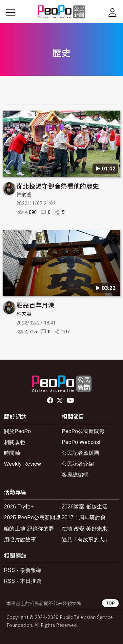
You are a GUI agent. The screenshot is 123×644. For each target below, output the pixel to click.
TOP (110, 603)
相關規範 (15, 442)
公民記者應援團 (80, 453)
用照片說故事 (20, 540)
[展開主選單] (10, 13)
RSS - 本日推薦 (23, 581)
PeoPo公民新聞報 (83, 431)
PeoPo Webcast (81, 442)
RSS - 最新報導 (23, 570)
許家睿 (24, 195)
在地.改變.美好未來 (85, 529)
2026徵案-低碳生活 (85, 507)
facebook (51, 400)
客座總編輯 (75, 475)
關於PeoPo (17, 431)
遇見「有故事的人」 (86, 540)
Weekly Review (22, 464)
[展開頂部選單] (113, 13)
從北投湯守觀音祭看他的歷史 (58, 186)
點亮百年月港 (35, 305)
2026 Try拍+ (19, 507)
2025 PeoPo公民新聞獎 (32, 517)
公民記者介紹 (78, 464)
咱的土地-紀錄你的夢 (29, 529)
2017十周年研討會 (84, 517)
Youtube (71, 400)
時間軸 (12, 453)
